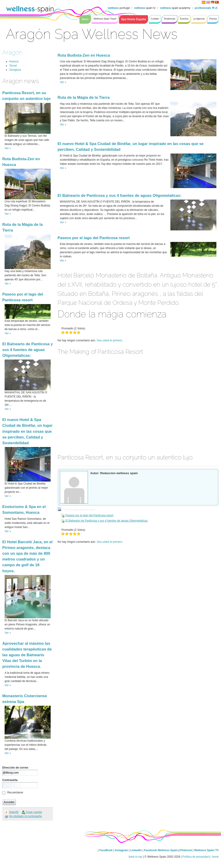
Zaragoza (15, 70)
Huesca (14, 61)
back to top (135, 857)
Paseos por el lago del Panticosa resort (94, 238)
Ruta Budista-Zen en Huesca (84, 55)
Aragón (12, 52)
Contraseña (10, 780)
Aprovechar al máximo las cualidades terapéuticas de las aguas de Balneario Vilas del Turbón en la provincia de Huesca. (27, 655)
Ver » (8, 148)
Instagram (121, 850)
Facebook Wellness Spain (161, 850)
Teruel (13, 66)
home (215, 857)
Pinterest (186, 850)
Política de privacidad (196, 857)
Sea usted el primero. (110, 340)
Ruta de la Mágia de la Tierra (84, 97)
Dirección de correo (15, 768)
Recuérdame (15, 793)
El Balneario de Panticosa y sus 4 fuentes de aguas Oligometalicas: (28, 350)
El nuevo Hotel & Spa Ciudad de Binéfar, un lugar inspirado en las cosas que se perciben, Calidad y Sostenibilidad (27, 431)
